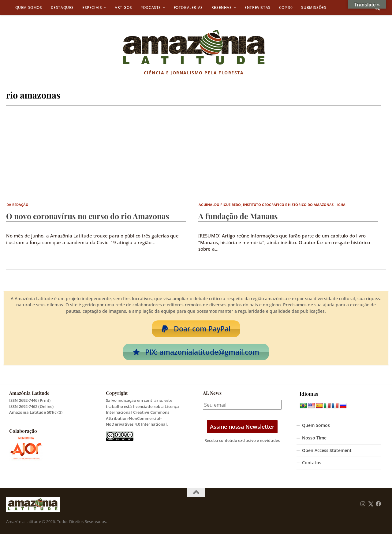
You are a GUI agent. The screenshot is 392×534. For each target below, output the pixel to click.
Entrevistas (258, 7)
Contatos (312, 463)
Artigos (123, 7)
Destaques (62, 7)
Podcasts (151, 7)
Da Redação (18, 205)
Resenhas (222, 7)
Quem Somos (29, 7)
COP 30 (286, 7)
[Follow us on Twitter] (371, 504)
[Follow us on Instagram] (363, 504)
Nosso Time (314, 438)
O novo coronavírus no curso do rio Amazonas (88, 216)
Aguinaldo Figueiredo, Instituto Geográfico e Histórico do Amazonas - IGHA (272, 205)
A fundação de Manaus (238, 216)
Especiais (92, 7)
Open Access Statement (327, 450)
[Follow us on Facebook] (379, 504)
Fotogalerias (188, 7)
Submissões (314, 7)
